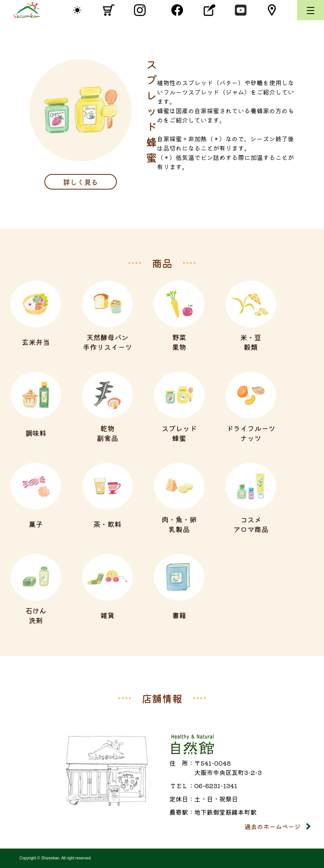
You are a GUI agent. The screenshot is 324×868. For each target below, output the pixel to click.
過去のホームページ (273, 826)
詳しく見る (81, 182)
